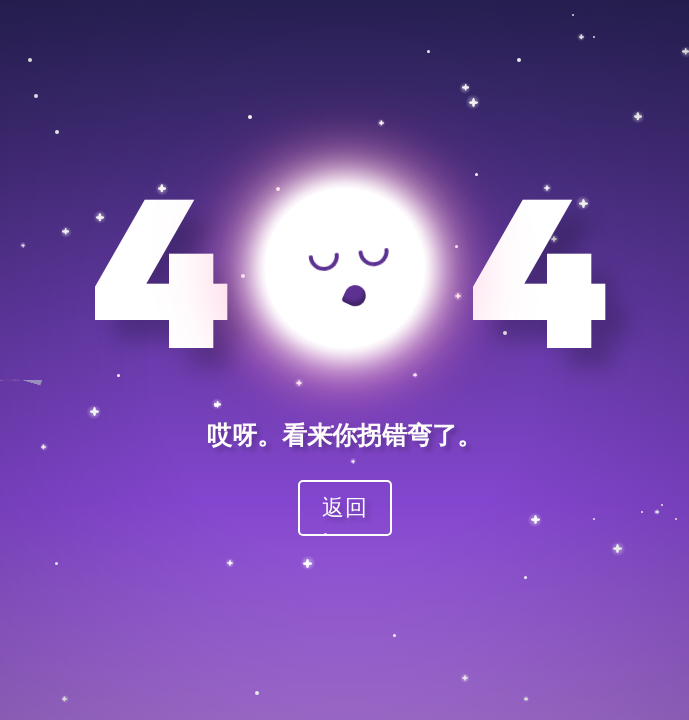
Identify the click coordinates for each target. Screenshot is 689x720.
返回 (345, 506)
